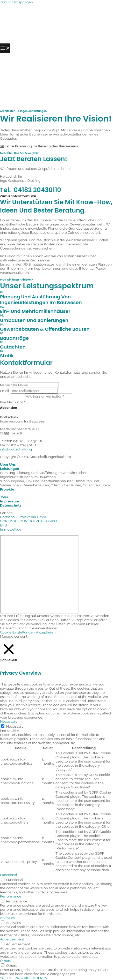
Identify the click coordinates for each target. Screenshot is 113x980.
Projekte (7, 489)
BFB (3, 525)
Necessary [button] (9, 721)
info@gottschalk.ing (16, 449)
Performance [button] (11, 896)
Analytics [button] (7, 918)
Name (6, 385)
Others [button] (5, 961)
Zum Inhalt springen (16, 2)
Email (5, 391)
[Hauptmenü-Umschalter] (5, 48)
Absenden (9, 408)
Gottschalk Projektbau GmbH (24, 517)
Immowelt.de (11, 529)
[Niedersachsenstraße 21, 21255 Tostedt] (39, 574)
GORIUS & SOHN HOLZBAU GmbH (28, 521)
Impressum (9, 501)
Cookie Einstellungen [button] (17, 632)
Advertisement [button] (12, 939)
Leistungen (9, 469)
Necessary (15, 726)
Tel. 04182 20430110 (31, 190)
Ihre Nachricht (13, 402)
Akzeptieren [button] (46, 632)
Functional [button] (9, 875)
